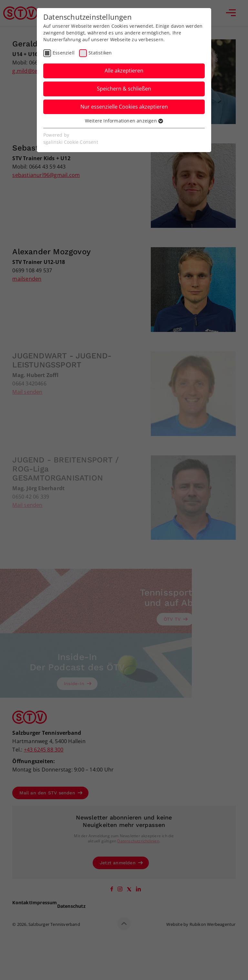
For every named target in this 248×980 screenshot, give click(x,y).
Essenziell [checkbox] (64, 53)
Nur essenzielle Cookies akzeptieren (124, 107)
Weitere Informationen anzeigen (124, 121)
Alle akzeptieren (124, 71)
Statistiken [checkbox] (100, 53)
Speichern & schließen (124, 89)
